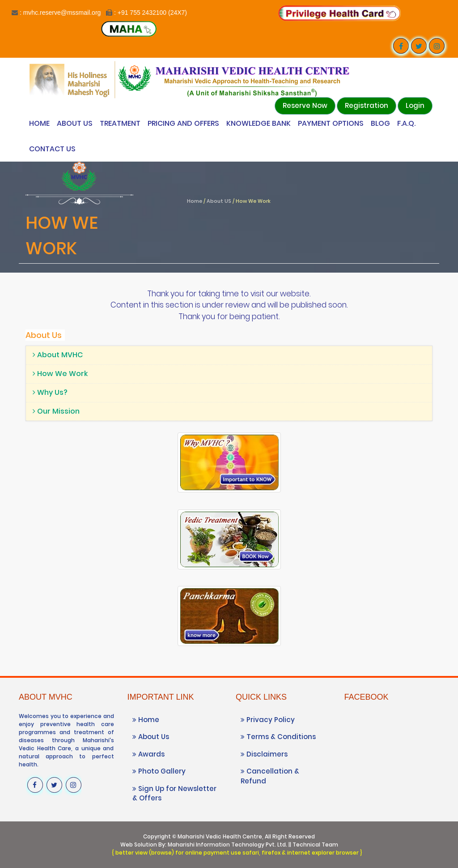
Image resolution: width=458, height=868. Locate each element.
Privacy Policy (268, 720)
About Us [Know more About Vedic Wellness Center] (75, 123)
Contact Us (52, 149)
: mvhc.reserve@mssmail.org (60, 13)
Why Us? (50, 392)
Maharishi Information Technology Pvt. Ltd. (227, 844)
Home (39, 123)
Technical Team (315, 844)
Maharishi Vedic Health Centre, (221, 836)
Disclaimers (264, 754)
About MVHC (58, 355)
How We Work (60, 374)
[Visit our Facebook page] (401, 46)
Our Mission (56, 411)
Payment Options (331, 123)
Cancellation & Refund (270, 776)
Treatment (120, 123)
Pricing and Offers (183, 123)
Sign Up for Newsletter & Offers (174, 793)
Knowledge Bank (259, 123)
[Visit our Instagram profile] (437, 46)
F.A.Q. (406, 123)
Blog (380, 123)
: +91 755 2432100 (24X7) (151, 13)
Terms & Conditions (278, 737)
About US (219, 201)
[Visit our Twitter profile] (419, 46)
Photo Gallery (159, 771)
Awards (148, 754)
